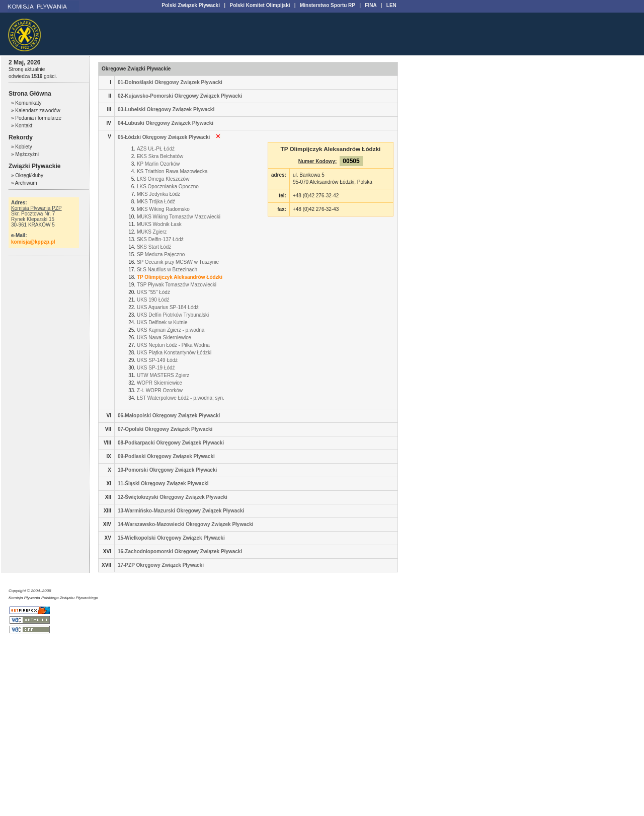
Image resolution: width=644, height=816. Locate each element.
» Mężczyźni (25, 154)
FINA (371, 5)
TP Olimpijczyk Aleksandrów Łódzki (180, 277)
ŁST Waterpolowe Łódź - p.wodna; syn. (181, 398)
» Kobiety (22, 147)
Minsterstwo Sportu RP (328, 5)
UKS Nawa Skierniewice (164, 338)
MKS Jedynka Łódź (158, 194)
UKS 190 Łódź (153, 300)
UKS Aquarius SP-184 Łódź (168, 307)
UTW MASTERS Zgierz (163, 375)
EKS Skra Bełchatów (160, 156)
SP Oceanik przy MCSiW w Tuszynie (178, 262)
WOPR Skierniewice (159, 383)
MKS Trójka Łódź (156, 202)
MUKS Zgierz (152, 232)
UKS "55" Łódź (153, 292)
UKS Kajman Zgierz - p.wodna (171, 330)
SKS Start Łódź (154, 247)
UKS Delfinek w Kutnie (162, 322)
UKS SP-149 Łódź (157, 360)
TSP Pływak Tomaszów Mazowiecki (177, 285)
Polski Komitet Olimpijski (260, 5)
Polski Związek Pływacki (191, 5)
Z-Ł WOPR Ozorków (160, 390)
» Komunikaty (26, 103)
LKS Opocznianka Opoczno (168, 187)
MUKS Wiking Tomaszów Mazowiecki (179, 217)
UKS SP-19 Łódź (156, 368)
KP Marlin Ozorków (158, 164)
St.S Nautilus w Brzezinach (167, 270)
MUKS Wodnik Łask (159, 224)
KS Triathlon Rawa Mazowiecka (172, 171)
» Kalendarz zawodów (36, 110)
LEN (391, 5)
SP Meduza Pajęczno (161, 254)
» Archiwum (24, 183)
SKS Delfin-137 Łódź (160, 239)
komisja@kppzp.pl (33, 242)
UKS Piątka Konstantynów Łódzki (174, 353)
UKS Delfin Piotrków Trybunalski (173, 315)
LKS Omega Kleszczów (163, 179)
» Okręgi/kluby (27, 175)
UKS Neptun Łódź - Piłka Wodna (173, 345)
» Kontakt (22, 126)
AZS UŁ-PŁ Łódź (156, 149)
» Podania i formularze (36, 118)
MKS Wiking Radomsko (163, 209)
